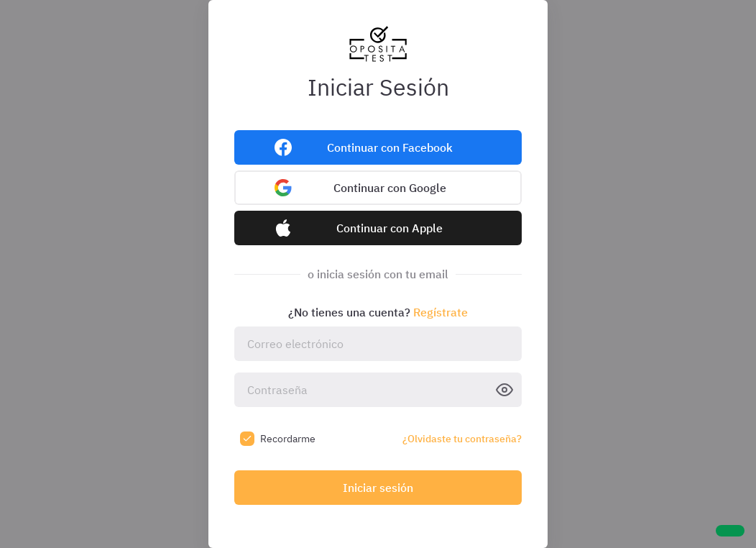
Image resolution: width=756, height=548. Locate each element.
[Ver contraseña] (504, 390)
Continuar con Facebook (390, 147)
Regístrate (441, 312)
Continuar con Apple (389, 228)
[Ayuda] (730, 531)
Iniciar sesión (378, 488)
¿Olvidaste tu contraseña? (462, 439)
